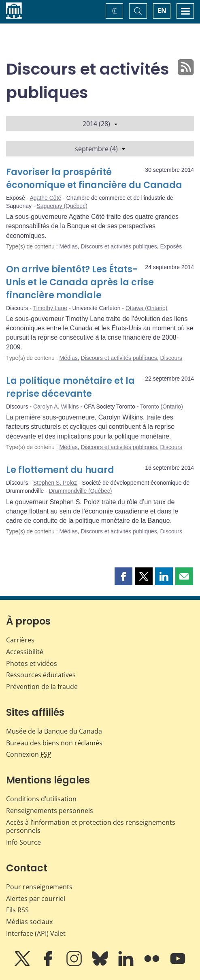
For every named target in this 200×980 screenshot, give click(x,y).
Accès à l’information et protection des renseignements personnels (91, 827)
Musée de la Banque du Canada (54, 731)
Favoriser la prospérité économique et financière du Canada (94, 179)
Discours (171, 358)
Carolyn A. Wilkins (56, 407)
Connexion (29, 754)
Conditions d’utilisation (41, 799)
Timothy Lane (50, 308)
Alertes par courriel (36, 899)
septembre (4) (100, 149)
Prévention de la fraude (42, 687)
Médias (69, 246)
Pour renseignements (39, 887)
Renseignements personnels (50, 811)
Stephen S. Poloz (55, 483)
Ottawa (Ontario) (146, 308)
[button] (123, 576)
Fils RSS (17, 910)
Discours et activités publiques (119, 246)
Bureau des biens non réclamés (54, 743)
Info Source (23, 842)
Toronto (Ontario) (162, 407)
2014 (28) (100, 124)
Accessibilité (25, 652)
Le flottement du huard (60, 470)
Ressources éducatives (41, 675)
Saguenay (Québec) (62, 206)
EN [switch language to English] (162, 11)
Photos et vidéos (32, 663)
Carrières (20, 640)
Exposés (171, 246)
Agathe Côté (45, 198)
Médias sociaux (29, 922)
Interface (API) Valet (36, 933)
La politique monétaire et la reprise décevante (70, 387)
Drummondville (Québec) (81, 491)
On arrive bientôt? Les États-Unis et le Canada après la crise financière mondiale (80, 282)
